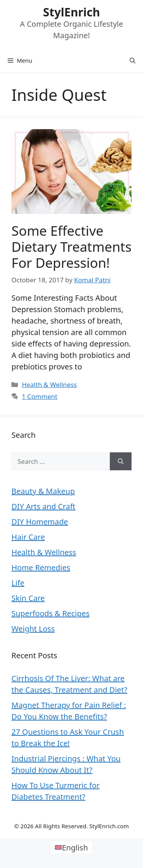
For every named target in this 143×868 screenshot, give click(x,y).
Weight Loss (33, 629)
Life (18, 583)
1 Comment (39, 396)
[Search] (121, 462)
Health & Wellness (49, 385)
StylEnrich (71, 12)
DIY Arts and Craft (43, 506)
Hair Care (28, 537)
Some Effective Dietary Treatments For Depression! (71, 247)
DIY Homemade (40, 522)
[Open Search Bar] (133, 60)
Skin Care (28, 598)
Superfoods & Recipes (51, 613)
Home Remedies (41, 568)
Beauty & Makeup (43, 491)
